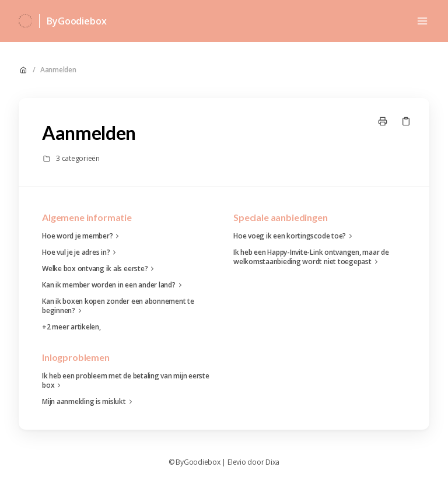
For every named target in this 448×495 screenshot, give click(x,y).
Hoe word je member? (82, 236)
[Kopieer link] (406, 121)
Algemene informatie (87, 217)
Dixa (272, 462)
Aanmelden (58, 70)
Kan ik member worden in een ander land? (113, 285)
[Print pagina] (383, 121)
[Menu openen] (422, 21)
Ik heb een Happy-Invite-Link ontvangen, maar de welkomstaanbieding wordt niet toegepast (311, 257)
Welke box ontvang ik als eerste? (99, 269)
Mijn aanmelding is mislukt (89, 402)
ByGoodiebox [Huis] (76, 21)
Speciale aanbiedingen (281, 217)
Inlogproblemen (76, 357)
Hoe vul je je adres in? (80, 252)
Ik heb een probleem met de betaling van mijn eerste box (126, 381)
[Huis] (25, 21)
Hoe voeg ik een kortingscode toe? (294, 236)
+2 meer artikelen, (71, 327)
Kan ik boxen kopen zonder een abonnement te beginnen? (118, 306)
